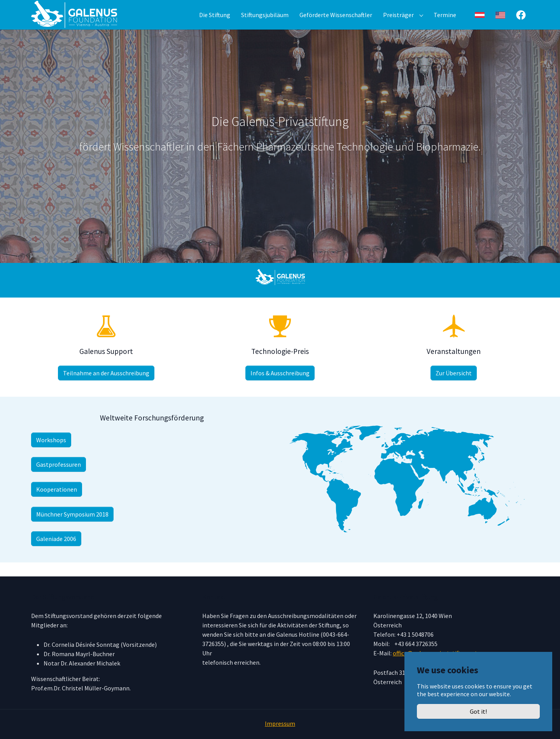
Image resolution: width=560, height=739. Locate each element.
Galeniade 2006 (56, 553)
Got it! (478, 711)
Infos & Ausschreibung (280, 387)
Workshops (51, 454)
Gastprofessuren (59, 478)
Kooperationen (57, 503)
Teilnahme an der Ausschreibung (106, 387)
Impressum (280, 723)
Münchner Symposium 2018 (72, 528)
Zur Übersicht (454, 387)
